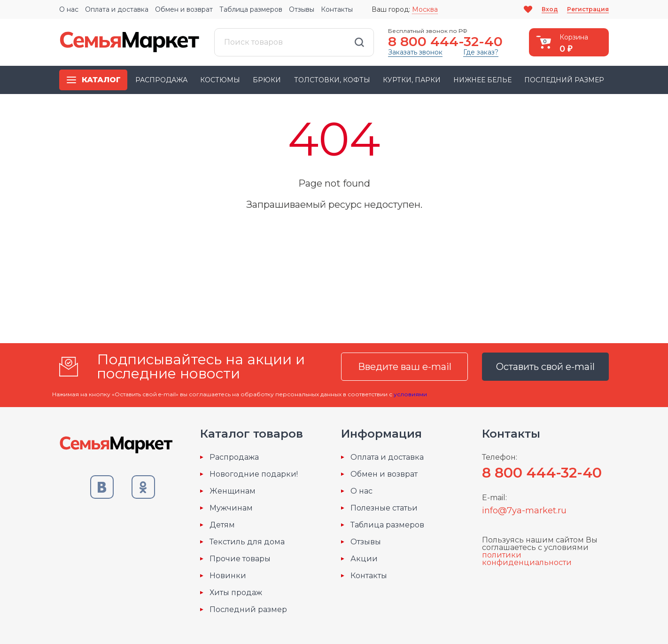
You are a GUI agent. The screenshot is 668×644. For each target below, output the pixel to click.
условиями (410, 394)
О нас (69, 9)
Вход (550, 9)
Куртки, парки (412, 80)
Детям (222, 525)
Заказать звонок (415, 52)
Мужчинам (231, 508)
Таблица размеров (251, 9)
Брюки (267, 80)
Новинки (228, 576)
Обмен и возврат (184, 9)
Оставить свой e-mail (545, 367)
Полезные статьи (384, 508)
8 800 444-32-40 (445, 41)
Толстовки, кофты (332, 80)
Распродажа (161, 80)
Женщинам (233, 491)
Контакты (337, 9)
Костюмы (220, 80)
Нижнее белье (482, 80)
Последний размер (564, 80)
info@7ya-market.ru (524, 510)
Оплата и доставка (117, 9)
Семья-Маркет (130, 42)
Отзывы (302, 9)
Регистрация (588, 9)
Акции (364, 559)
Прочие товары (240, 559)
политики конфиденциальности (527, 559)
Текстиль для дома (247, 542)
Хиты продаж (236, 593)
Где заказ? (481, 52)
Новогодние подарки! (254, 474)
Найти (359, 42)
